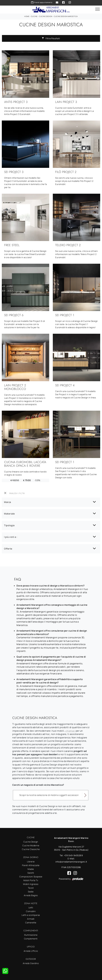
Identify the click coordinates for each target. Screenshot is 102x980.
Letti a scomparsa (31, 915)
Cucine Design (46, 16)
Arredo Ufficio (31, 951)
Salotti (31, 873)
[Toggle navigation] (97, 9)
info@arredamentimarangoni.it (71, 862)
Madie (31, 869)
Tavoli (31, 888)
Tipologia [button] (9, 525)
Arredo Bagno (31, 895)
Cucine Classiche (31, 849)
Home (27, 16)
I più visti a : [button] (11, 537)
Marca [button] (7, 502)
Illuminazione (31, 935)
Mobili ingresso (31, 884)
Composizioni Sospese (31, 877)
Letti (31, 907)
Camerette (31, 923)
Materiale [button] (9, 514)
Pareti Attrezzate (31, 865)
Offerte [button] (8, 549)
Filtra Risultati (51, 38)
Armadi (31, 919)
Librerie (31, 862)
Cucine (34, 16)
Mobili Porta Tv (31, 880)
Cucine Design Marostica (66, 16)
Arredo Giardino (31, 963)
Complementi (31, 939)
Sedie (31, 892)
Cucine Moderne (31, 845)
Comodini (31, 911)
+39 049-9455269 (73, 855)
